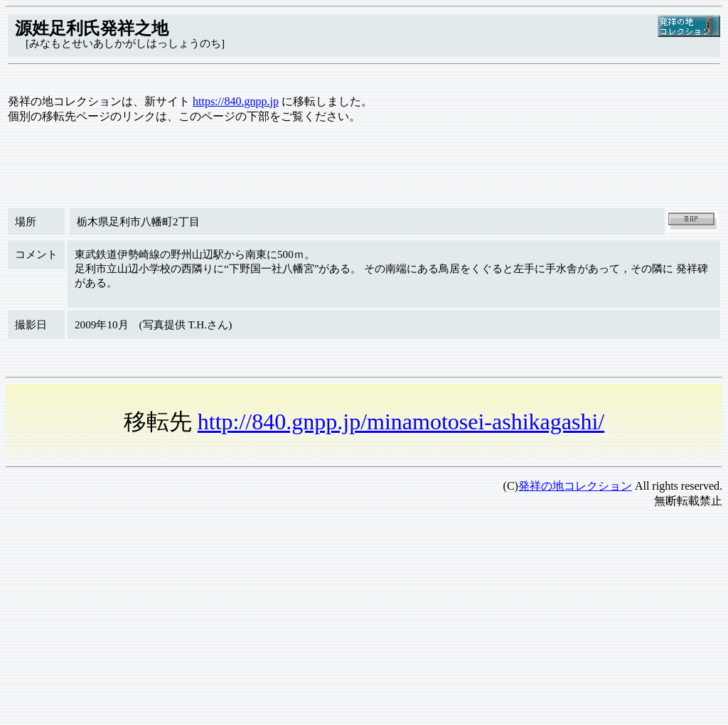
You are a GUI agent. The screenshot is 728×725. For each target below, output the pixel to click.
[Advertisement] (364, 620)
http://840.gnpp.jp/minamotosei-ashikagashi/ (401, 421)
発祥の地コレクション (575, 486)
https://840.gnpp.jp (236, 101)
